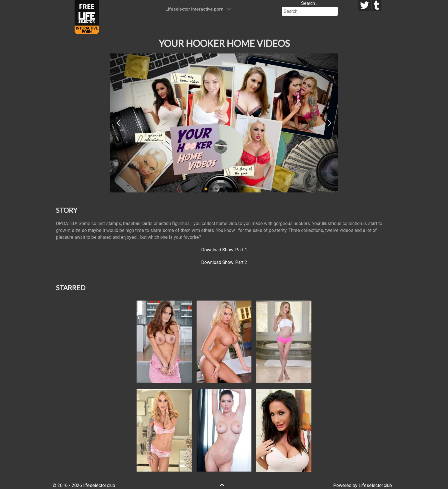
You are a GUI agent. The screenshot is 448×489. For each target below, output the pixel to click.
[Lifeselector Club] (87, 17)
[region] (224, 123)
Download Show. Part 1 (224, 250)
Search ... (310, 3)
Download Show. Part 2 (224, 262)
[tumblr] (377, 5)
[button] (119, 123)
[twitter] (364, 5)
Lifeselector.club (375, 485)
